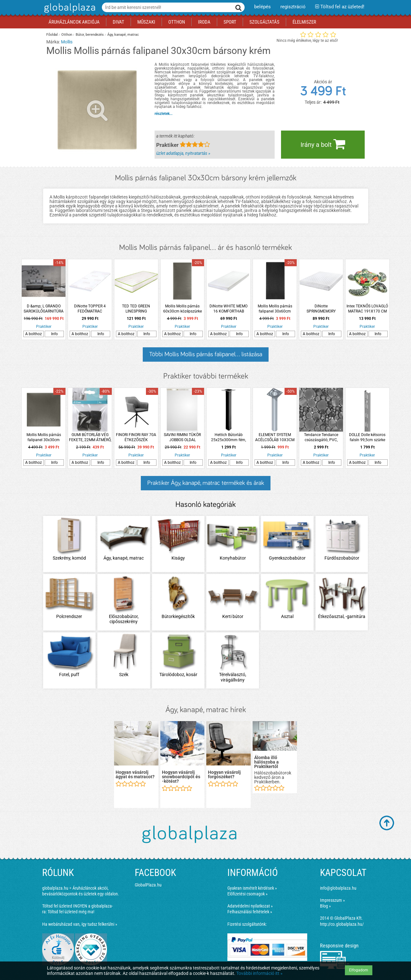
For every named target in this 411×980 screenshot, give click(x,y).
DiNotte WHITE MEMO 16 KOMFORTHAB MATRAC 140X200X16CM (228, 309)
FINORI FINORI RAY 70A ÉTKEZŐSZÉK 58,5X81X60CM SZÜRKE (136, 437)
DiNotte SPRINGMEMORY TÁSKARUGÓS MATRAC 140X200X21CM (321, 309)
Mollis (67, 42)
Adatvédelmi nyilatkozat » (250, 906)
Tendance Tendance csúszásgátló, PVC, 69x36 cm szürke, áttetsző (321, 437)
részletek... (164, 114)
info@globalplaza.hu (338, 888)
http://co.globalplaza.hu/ (342, 924)
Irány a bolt (323, 144)
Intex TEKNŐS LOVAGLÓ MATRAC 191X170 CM (367, 309)
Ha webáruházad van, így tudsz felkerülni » (80, 924)
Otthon (67, 35)
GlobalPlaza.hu (148, 885)
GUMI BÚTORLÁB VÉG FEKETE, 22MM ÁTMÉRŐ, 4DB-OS (90, 437)
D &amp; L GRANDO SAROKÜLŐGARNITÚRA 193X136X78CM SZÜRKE (44, 309)
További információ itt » (259, 973)
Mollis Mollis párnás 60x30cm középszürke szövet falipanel (183, 309)
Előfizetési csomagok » (247, 894)
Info (54, 334)
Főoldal (52, 35)
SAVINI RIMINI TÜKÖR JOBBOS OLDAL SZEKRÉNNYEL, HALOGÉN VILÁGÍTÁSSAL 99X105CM (182, 437)
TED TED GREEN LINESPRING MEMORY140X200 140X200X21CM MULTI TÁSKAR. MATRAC (136, 309)
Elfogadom (359, 970)
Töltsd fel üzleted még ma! (71, 912)
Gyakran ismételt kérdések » (252, 888)
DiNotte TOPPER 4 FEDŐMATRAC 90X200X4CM (90, 309)
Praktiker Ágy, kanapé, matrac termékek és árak (206, 483)
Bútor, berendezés (90, 35)
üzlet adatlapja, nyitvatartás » (183, 153)
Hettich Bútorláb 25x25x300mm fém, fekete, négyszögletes (229, 437)
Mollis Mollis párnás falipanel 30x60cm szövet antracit (275, 309)
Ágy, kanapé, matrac (123, 35)
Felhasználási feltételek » (250, 912)
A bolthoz (34, 334)
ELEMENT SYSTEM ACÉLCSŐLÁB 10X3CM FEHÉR (275, 437)
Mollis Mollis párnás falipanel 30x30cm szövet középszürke (44, 437)
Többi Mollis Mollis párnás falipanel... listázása (206, 354)
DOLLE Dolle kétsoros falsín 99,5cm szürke (367, 437)
